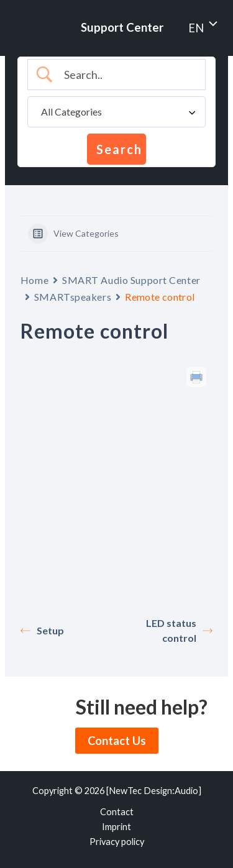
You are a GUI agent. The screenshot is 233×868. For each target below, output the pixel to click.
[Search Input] (127, 75)
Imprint (116, 827)
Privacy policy (117, 842)
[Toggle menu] (211, 25)
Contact (117, 812)
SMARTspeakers (73, 297)
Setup (42, 630)
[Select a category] (116, 112)
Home (34, 280)
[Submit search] (116, 149)
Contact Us (117, 741)
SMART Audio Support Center (131, 280)
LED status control (179, 630)
